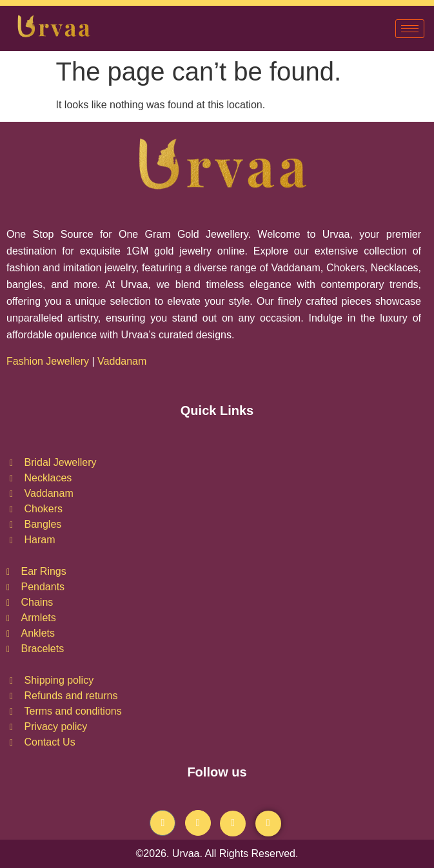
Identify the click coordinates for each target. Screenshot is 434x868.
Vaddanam (123, 361)
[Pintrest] (268, 824)
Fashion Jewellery (48, 361)
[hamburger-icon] (410, 29)
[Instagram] (198, 823)
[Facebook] (163, 823)
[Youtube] (233, 824)
